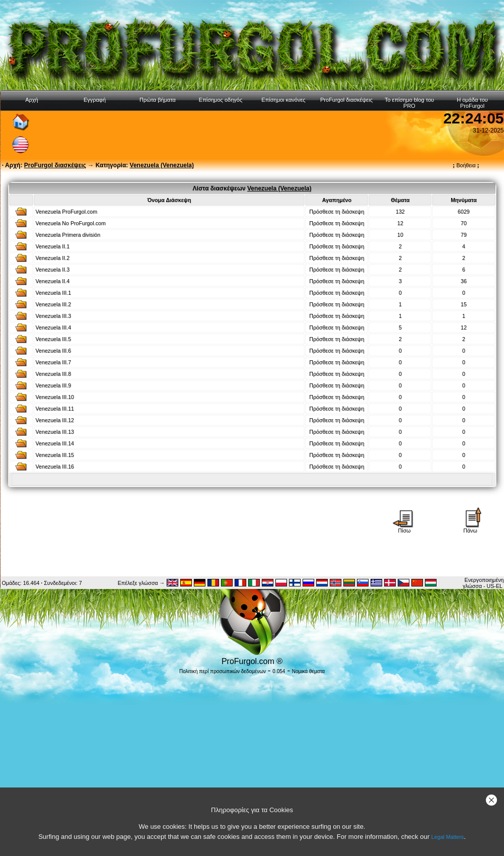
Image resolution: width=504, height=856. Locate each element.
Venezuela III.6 (54, 351)
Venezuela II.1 (53, 246)
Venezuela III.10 (55, 397)
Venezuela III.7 (54, 362)
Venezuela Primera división (68, 235)
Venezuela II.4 (53, 281)
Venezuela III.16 (55, 467)
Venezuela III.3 (54, 316)
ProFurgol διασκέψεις (346, 100)
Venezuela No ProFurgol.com (71, 223)
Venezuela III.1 (54, 293)
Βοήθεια (466, 165)
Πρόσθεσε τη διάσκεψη (337, 212)
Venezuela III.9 (54, 385)
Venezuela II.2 (53, 258)
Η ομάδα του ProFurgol (472, 103)
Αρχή (32, 100)
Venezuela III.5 (54, 339)
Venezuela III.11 (55, 409)
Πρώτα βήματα (158, 100)
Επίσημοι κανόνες (283, 100)
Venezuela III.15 (55, 455)
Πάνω (470, 528)
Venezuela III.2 (54, 304)
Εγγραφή (95, 100)
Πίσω (404, 528)
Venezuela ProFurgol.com (67, 212)
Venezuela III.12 (55, 420)
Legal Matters (448, 837)
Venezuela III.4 (54, 327)
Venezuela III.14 (55, 443)
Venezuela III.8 (54, 374)
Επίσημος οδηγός (221, 100)
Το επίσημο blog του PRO (409, 103)
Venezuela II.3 (53, 270)
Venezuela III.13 (55, 432)
